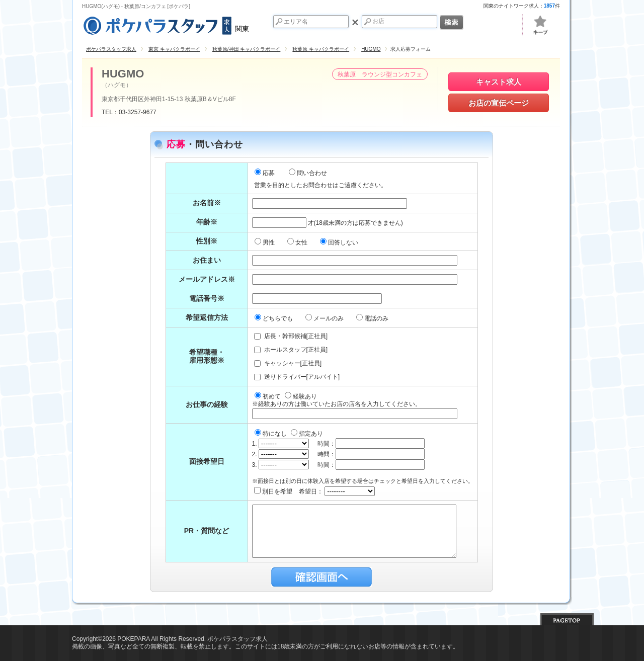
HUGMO (123, 74)
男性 (265, 242)
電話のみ (373, 318)
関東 (166, 24)
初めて (268, 396)
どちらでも (274, 318)
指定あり (307, 434)
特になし (271, 434)
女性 (298, 242)
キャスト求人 (499, 82)
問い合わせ (308, 173)
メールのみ (325, 318)
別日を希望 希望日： (315, 491)
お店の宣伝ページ (499, 103)
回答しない (340, 242)
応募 (265, 173)
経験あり (301, 396)
